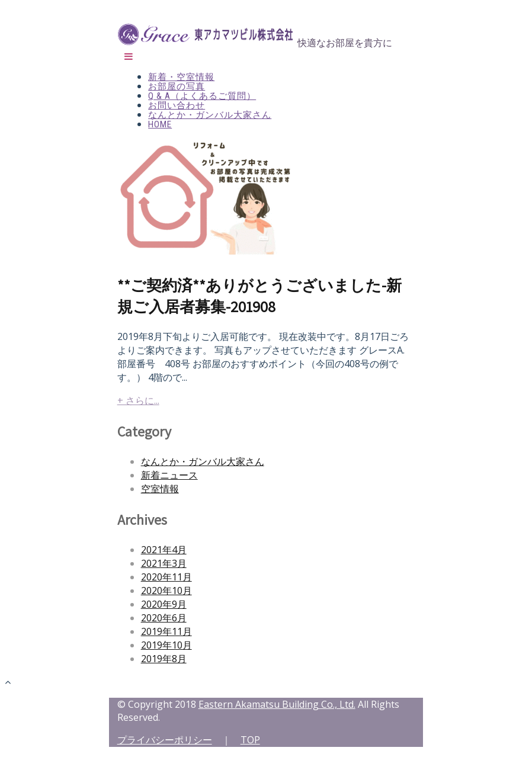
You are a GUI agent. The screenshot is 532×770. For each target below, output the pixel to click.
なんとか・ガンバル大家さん (210, 115)
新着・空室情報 (181, 77)
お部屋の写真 (177, 86)
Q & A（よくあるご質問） (202, 96)
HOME (160, 124)
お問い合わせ (177, 105)
